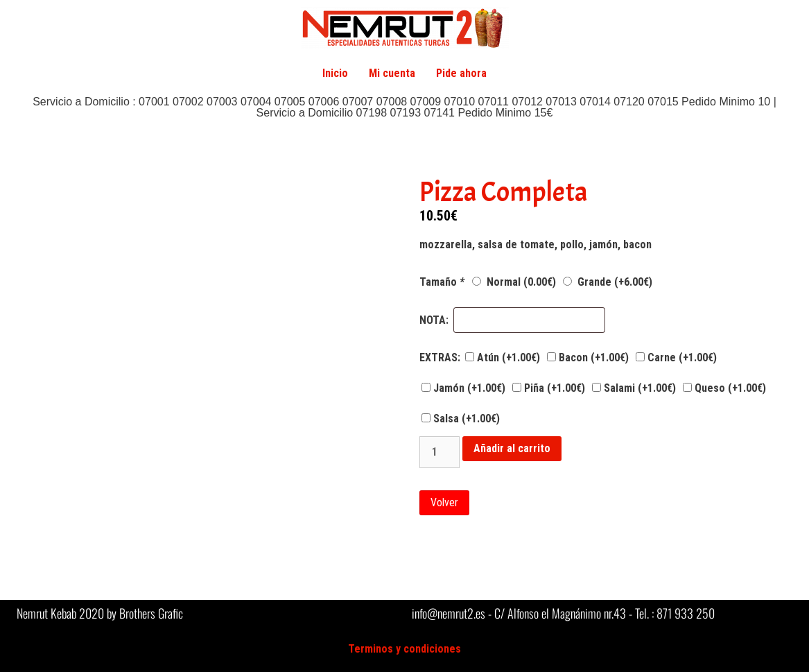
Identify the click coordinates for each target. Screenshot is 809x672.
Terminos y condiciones (404, 649)
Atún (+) (503, 357)
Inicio (335, 73)
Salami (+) (634, 388)
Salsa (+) (461, 419)
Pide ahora (461, 73)
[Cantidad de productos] (440, 452)
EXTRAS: (440, 358)
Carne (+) (676, 357)
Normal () (514, 282)
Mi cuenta (392, 73)
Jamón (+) (463, 388)
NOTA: (434, 320)
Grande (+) (608, 282)
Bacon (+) (588, 357)
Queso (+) (724, 388)
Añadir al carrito (512, 448)
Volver (444, 502)
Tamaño (443, 282)
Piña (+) (549, 388)
